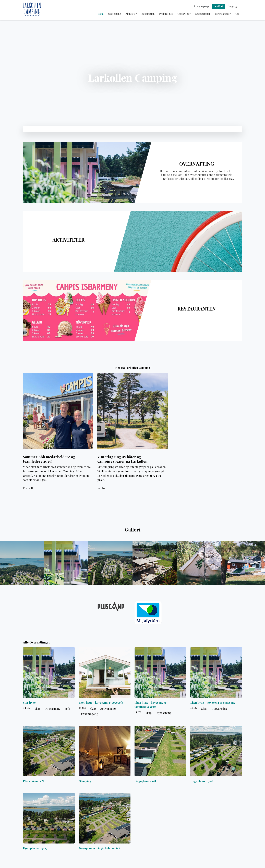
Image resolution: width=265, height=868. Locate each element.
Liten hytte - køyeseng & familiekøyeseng (151, 705)
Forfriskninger (223, 14)
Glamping (85, 781)
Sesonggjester (203, 14)
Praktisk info (166, 14)
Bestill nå (218, 6)
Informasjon (148, 14)
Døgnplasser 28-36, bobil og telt (99, 848)
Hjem (101, 14)
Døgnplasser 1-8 (145, 781)
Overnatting (115, 14)
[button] (234, 6)
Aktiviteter (131, 14)
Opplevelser (184, 14)
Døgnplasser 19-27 (35, 848)
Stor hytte (29, 703)
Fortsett (28, 488)
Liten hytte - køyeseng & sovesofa (101, 703)
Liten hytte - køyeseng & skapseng (213, 703)
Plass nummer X (33, 781)
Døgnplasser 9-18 (202, 781)
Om (237, 14)
